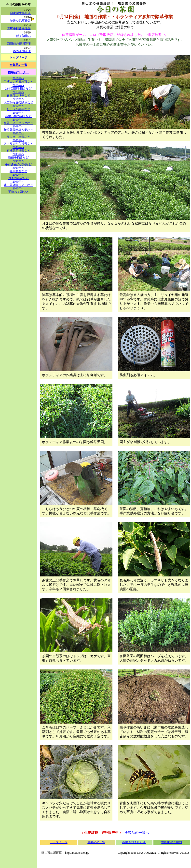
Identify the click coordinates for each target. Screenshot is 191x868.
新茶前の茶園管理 (19, 44)
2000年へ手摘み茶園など (18, 190)
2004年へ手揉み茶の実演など (18, 163)
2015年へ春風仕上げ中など (18, 94)
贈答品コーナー (18, 72)
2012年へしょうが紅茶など (18, 108)
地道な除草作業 (20, 21)
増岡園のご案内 (172, 842)
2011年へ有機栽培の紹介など (18, 114)
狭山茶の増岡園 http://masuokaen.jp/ (65, 853)
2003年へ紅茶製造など (18, 170)
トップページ (59, 842)
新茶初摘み (23, 36)
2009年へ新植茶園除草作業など (18, 128)
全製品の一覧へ (137, 833)
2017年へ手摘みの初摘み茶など (18, 80)
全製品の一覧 (96, 842)
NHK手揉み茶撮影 (19, 28)
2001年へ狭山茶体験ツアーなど (18, 183)
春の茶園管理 (22, 51)
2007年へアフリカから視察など (18, 142)
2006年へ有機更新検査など (18, 149)
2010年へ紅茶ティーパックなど (18, 121)
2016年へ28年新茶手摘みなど (18, 87)
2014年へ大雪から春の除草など (18, 101)
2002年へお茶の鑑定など (18, 176)
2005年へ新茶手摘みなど (18, 156)
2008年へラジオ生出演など (18, 135)
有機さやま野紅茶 (134, 842)
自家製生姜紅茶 (20, 13)
